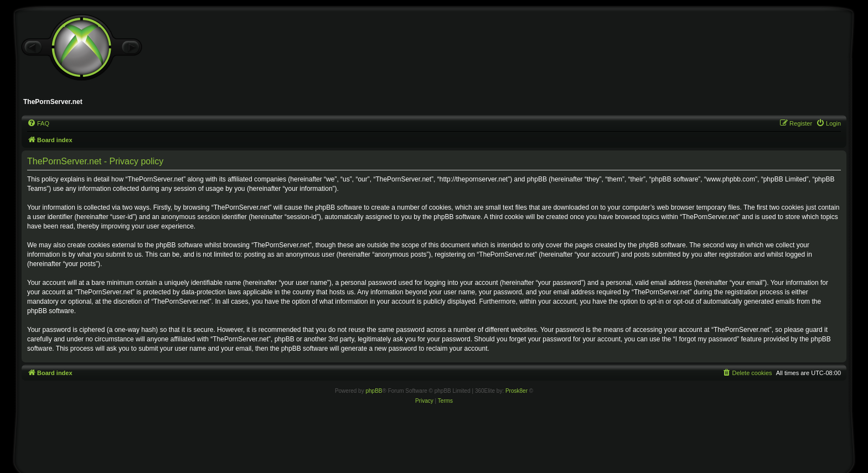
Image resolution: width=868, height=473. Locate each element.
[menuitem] (38, 123)
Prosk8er (516, 391)
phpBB (374, 391)
